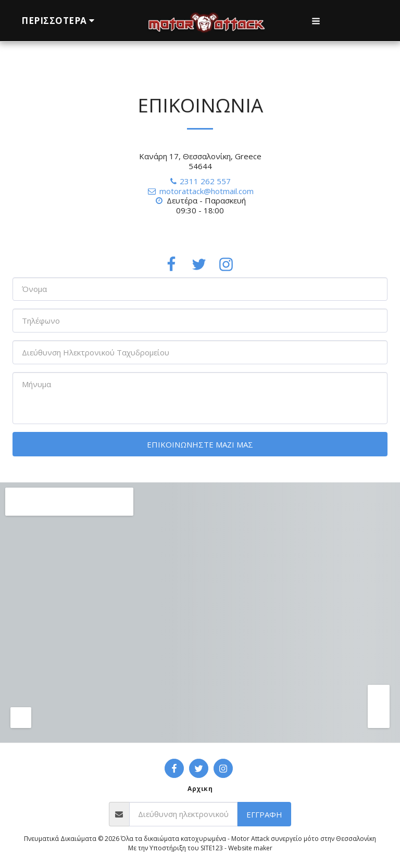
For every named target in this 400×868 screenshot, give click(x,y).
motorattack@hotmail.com (200, 191)
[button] (316, 21)
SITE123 (212, 848)
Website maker (250, 848)
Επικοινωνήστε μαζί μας (200, 444)
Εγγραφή (264, 814)
